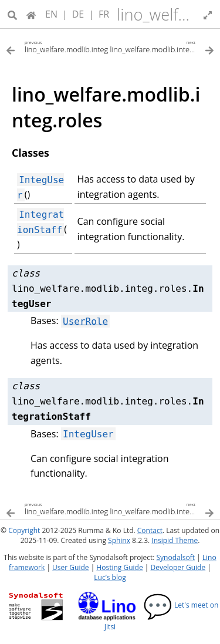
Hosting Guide (119, 567)
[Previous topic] (58, 46)
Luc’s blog (110, 577)
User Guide (70, 567)
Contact (150, 530)
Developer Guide (178, 567)
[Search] (12, 14)
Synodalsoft (176, 557)
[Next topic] (163, 46)
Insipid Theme (175, 540)
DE (78, 14)
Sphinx (119, 540)
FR (104, 14)
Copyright (24, 530)
